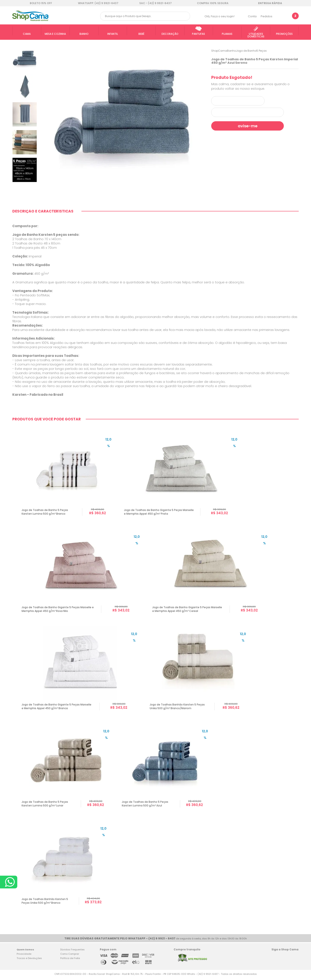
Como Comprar (70, 956)
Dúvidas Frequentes (72, 952)
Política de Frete (70, 960)
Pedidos (267, 16)
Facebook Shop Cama (275, 959)
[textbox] (145, 16)
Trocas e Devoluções (29, 960)
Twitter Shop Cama (284, 959)
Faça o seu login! (223, 16)
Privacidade (24, 956)
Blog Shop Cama (294, 959)
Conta (252, 16)
